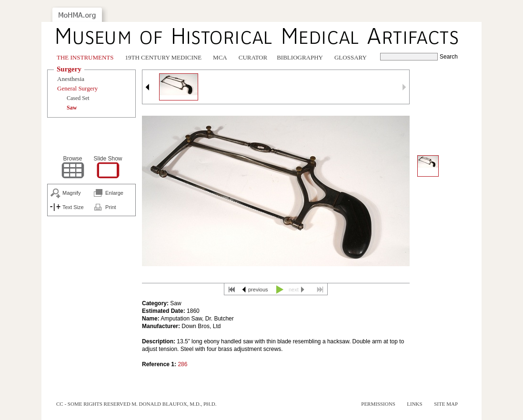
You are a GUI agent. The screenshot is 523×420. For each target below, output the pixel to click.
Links (414, 404)
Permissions (378, 404)
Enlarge (114, 193)
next (294, 290)
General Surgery (77, 88)
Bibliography (300, 57)
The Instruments (85, 57)
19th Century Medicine (164, 57)
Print (111, 207)
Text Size (73, 207)
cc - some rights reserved (93, 404)
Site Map (446, 404)
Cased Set (78, 98)
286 (182, 364)
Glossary (351, 57)
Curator (253, 57)
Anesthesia (71, 79)
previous (258, 290)
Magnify (72, 193)
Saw (72, 108)
